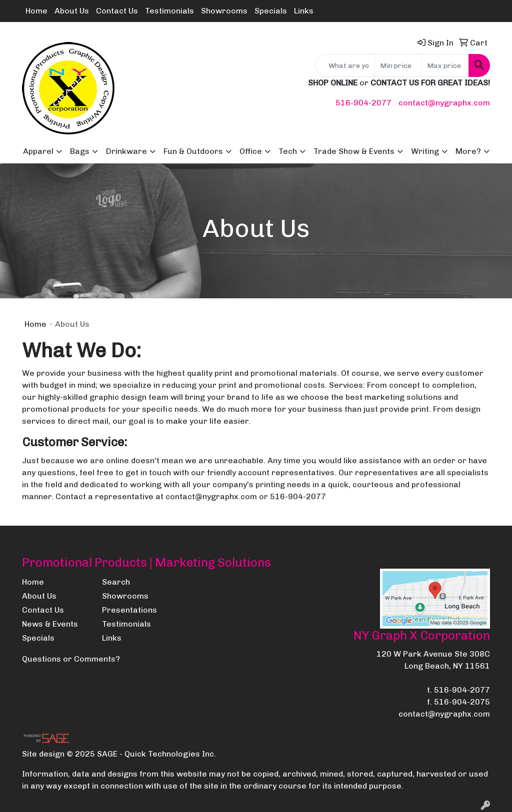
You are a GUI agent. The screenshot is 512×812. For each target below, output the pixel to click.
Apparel (38, 151)
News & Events (50, 624)
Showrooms (224, 11)
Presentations (129, 610)
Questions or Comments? (71, 659)
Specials (271, 11)
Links (304, 11)
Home (36, 11)
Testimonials (169, 11)
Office (251, 151)
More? (468, 151)
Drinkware (126, 151)
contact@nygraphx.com (444, 103)
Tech (288, 151)
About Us (72, 11)
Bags (80, 151)
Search (116, 582)
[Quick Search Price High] (445, 65)
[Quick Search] (345, 65)
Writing (425, 151)
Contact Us (117, 11)
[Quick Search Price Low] (398, 65)
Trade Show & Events (354, 151)
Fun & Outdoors (193, 151)
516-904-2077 (363, 103)
